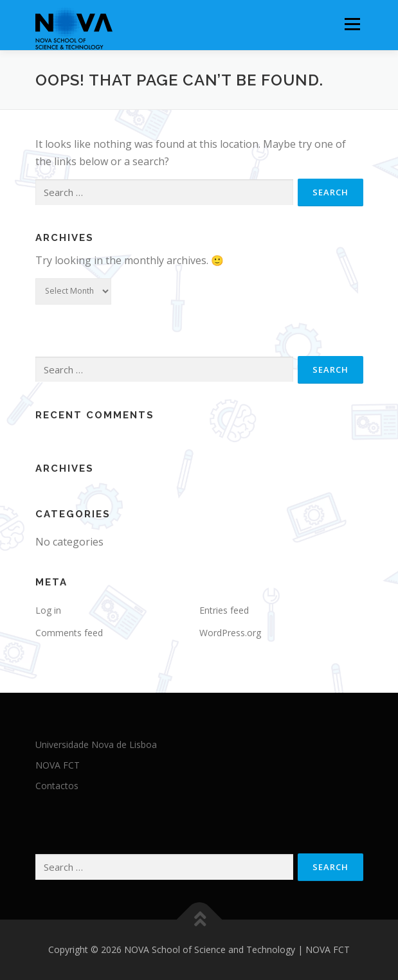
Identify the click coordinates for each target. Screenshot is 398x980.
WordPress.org (230, 633)
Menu (352, 24)
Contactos (57, 786)
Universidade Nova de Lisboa (96, 744)
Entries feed (224, 610)
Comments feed (69, 633)
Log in (48, 610)
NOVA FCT (58, 765)
